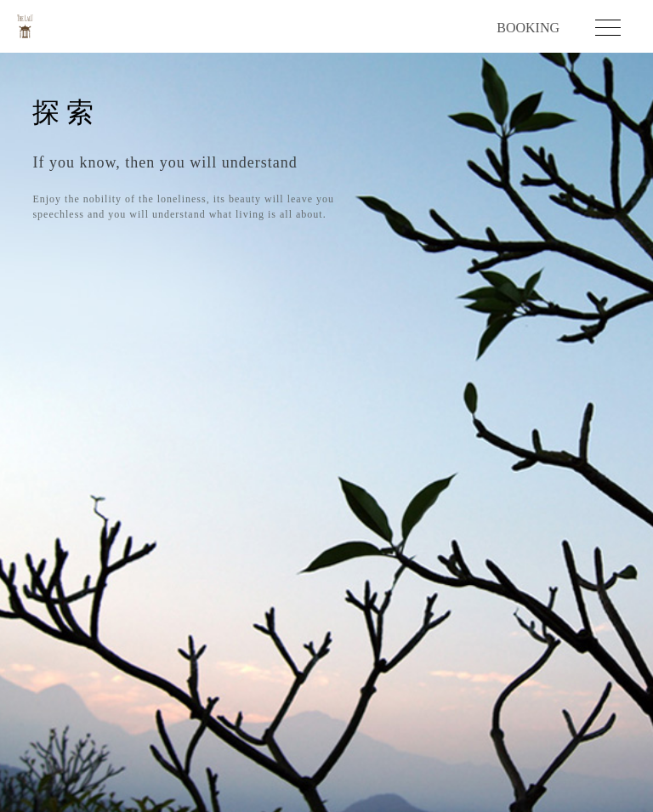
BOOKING (528, 28)
